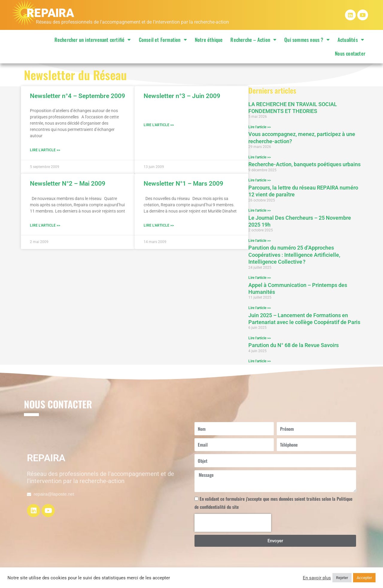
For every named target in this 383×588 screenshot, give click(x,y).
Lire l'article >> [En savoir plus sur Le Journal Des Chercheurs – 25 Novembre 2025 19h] (260, 241)
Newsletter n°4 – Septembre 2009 (77, 96)
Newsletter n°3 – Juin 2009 (182, 96)
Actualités (351, 40)
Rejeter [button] (342, 578)
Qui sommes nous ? (307, 40)
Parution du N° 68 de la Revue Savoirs (294, 346)
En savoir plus (317, 578)
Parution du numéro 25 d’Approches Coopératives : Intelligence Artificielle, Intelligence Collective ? (294, 255)
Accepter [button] (364, 578)
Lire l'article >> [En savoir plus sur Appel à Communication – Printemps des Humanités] (260, 308)
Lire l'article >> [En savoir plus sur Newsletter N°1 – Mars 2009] (159, 226)
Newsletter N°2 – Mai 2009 (68, 184)
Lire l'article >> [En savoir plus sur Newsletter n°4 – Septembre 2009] (45, 150)
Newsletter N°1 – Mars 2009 (183, 184)
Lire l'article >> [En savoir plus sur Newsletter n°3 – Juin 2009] (159, 125)
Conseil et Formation (163, 40)
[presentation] (233, 524)
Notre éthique (209, 40)
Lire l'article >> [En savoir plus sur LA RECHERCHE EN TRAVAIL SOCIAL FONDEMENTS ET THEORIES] (260, 127)
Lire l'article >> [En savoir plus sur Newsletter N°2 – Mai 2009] (45, 226)
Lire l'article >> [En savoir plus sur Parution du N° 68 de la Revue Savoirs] (260, 362)
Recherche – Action (253, 40)
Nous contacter (350, 53)
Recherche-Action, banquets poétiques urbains (304, 165)
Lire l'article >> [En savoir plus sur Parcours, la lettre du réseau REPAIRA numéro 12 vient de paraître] (260, 211)
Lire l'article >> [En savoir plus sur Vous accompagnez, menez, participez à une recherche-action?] (260, 157)
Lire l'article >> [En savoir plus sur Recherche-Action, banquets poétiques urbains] (260, 181)
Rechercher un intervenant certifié (93, 40)
